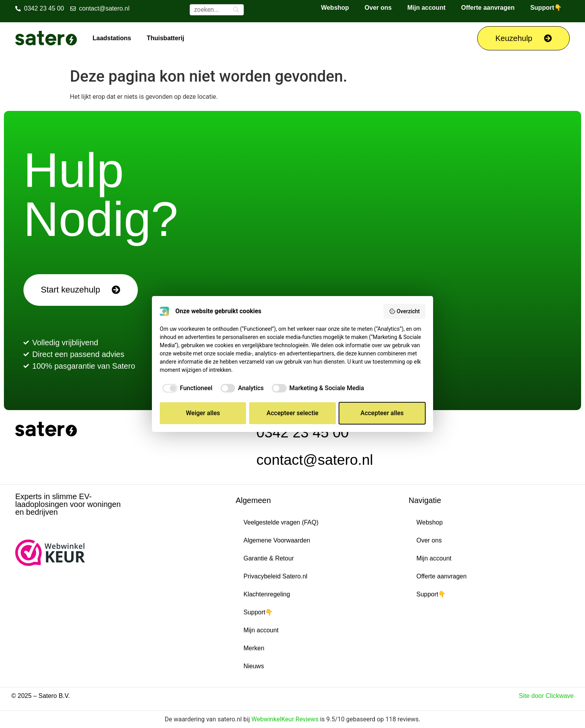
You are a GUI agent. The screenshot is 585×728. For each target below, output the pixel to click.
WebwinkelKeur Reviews (285, 719)
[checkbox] (186, 388)
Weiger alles (203, 413)
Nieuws (253, 666)
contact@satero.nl (315, 460)
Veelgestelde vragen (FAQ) (281, 522)
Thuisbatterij (166, 38)
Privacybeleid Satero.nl (275, 576)
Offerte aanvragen (488, 8)
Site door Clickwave (547, 696)
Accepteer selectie (293, 413)
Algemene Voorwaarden (277, 540)
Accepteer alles (382, 413)
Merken (254, 648)
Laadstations (112, 38)
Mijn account (426, 8)
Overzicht (404, 311)
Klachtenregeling (267, 594)
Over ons (378, 8)
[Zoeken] (217, 10)
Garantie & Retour (268, 558)
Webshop (335, 8)
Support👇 (546, 8)
